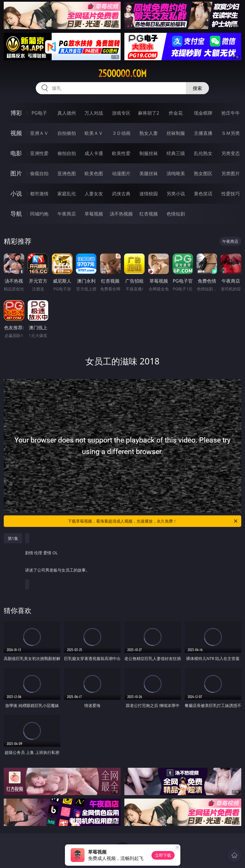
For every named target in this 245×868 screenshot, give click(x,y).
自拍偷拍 (67, 133)
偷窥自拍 (39, 173)
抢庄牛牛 (231, 113)
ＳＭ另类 (231, 133)
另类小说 (176, 194)
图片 (16, 173)
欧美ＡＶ (94, 133)
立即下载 (163, 855)
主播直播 (203, 133)
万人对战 (94, 113)
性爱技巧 (231, 194)
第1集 (13, 538)
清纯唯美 (176, 173)
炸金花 (176, 113)
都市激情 (39, 194)
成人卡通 (94, 153)
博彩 (16, 113)
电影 (16, 153)
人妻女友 (94, 194)
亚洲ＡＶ (39, 133)
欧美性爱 (121, 153)
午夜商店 (67, 214)
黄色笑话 (203, 194)
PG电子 (39, 113)
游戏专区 (121, 113)
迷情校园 (149, 194)
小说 (16, 193)
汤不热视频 (121, 214)
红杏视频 (149, 214)
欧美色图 (94, 173)
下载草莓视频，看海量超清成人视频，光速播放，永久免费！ (153, 521)
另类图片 (231, 173)
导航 (16, 214)
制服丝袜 (149, 153)
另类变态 (231, 153)
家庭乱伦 (67, 194)
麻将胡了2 (148, 113)
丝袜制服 (176, 133)
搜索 (197, 88)
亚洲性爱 (39, 153)
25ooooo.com (122, 73)
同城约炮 (39, 214)
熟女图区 (203, 173)
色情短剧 (176, 214)
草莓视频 (94, 214)
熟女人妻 (149, 133)
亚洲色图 (67, 173)
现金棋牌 (203, 113)
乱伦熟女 (203, 153)
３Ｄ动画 (121, 133)
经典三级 (176, 153)
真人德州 (67, 113)
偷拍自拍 (67, 153)
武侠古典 (121, 194)
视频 (16, 133)
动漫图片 (121, 173)
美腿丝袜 (149, 173)
